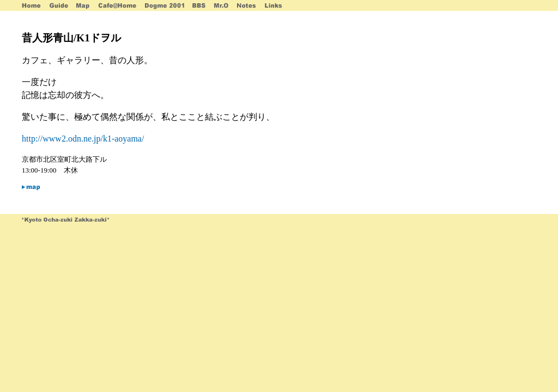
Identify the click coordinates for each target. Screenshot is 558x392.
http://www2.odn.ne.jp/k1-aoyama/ (83, 139)
